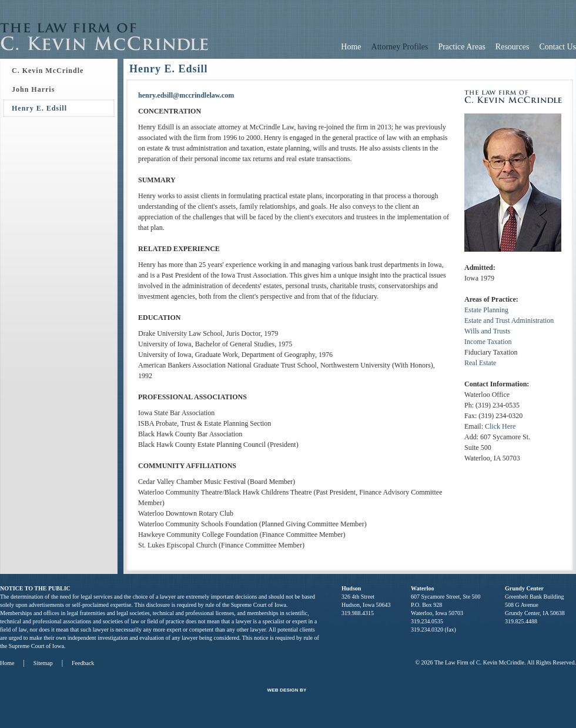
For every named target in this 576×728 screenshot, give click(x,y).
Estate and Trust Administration (509, 320)
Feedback (83, 663)
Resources (513, 47)
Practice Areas (461, 47)
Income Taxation (488, 342)
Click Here (500, 426)
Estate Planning (486, 310)
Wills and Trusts (487, 331)
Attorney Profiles (400, 47)
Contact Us (557, 47)
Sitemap (43, 663)
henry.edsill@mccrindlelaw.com (186, 95)
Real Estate (480, 363)
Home (351, 47)
